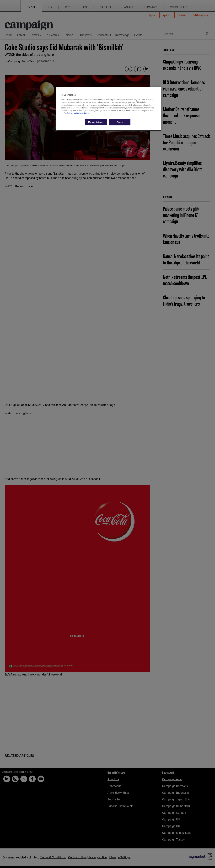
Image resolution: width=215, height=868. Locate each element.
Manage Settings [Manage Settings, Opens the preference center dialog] (96, 122)
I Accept (120, 122)
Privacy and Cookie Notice (78, 113)
